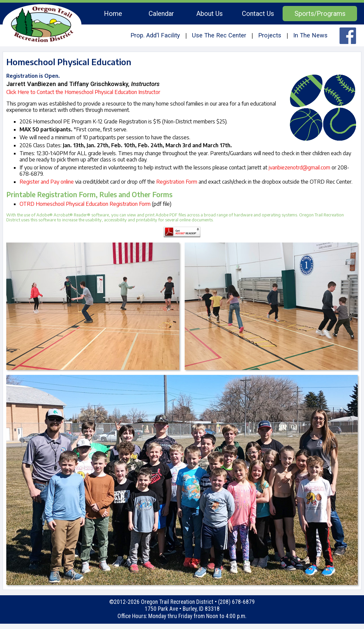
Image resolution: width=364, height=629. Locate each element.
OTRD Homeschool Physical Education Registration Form (85, 204)
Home (113, 14)
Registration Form (177, 182)
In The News (310, 35)
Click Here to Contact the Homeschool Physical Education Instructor (83, 92)
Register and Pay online (47, 182)
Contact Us (258, 14)
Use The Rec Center (219, 35)
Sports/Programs (320, 14)
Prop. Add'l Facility (155, 35)
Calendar (161, 14)
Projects (270, 35)
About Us (209, 14)
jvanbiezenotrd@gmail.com (299, 167)
